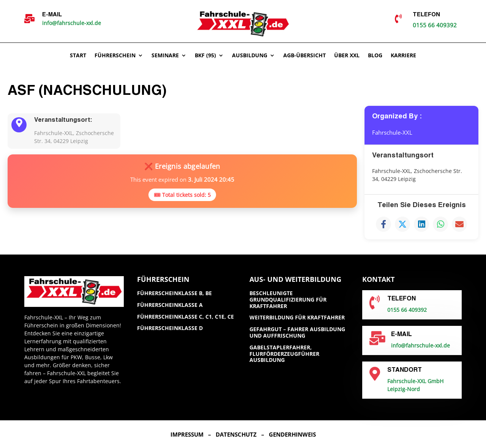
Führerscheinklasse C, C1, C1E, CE (185, 317)
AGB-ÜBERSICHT (305, 56)
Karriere (403, 56)
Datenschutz (236, 434)
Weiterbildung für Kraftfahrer (297, 317)
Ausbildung (250, 56)
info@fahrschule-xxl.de (72, 23)
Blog (375, 56)
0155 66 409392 (435, 25)
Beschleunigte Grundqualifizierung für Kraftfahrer (288, 299)
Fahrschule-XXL (394, 132)
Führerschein (115, 56)
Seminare (165, 56)
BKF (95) (205, 56)
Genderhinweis (292, 434)
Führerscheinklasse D (170, 328)
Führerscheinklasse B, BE (174, 293)
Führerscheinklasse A (170, 305)
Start (78, 56)
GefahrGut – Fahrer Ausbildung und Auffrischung (297, 332)
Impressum (187, 434)
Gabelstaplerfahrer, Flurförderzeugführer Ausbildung (284, 354)
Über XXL (347, 56)
